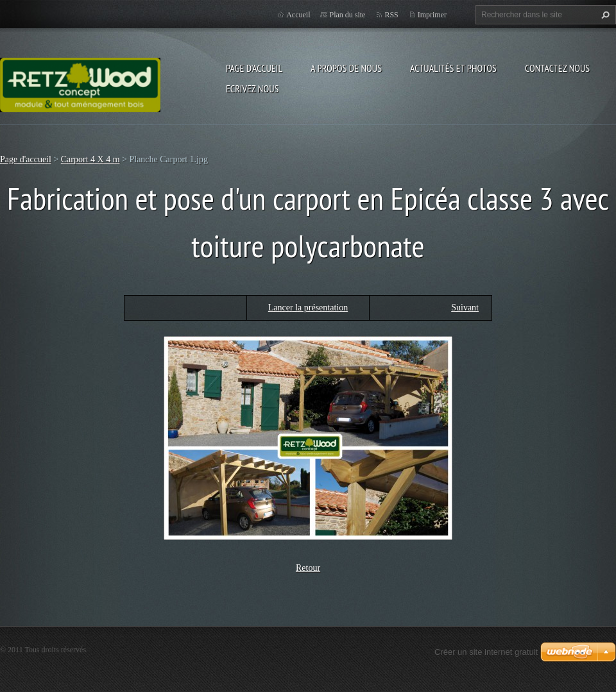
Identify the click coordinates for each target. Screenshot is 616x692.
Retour (308, 568)
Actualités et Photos (453, 68)
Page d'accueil (254, 68)
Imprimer (432, 15)
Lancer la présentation (308, 308)
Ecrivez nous (252, 89)
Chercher (604, 15)
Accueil (298, 15)
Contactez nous (557, 68)
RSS (391, 15)
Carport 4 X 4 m (90, 159)
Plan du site (347, 15)
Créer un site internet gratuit (486, 652)
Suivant (465, 308)
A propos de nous (346, 68)
